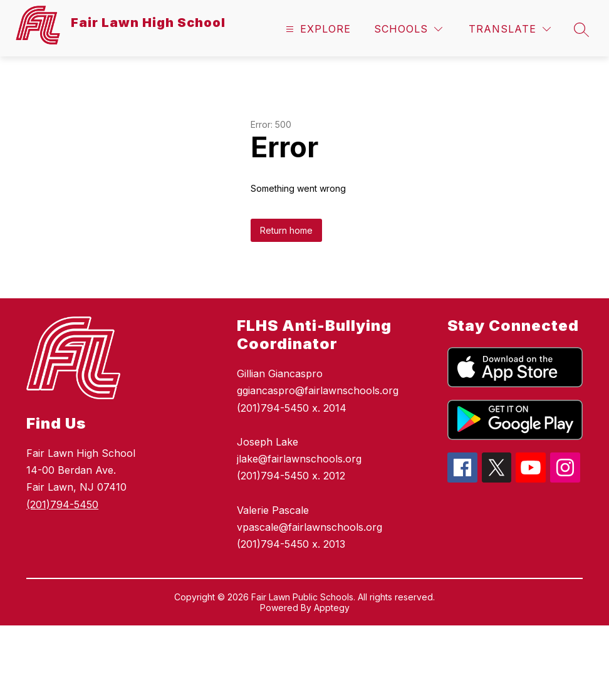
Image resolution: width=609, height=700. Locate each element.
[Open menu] (317, 29)
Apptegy (332, 608)
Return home (286, 230)
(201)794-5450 (62, 504)
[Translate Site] (510, 29)
